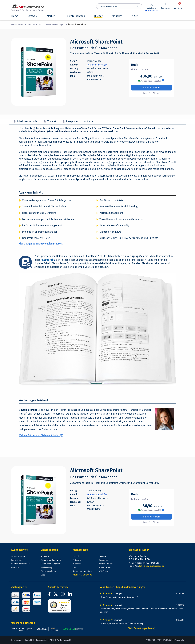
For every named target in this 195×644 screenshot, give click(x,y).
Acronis (76, 556)
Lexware (103, 556)
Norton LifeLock (106, 564)
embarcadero (105, 568)
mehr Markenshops (82, 575)
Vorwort (50, 121)
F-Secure (77, 560)
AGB (52, 640)
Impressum (16, 640)
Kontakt (28, 640)
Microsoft (77, 564)
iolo (75, 568)
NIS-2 (43, 575)
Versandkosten (18, 556)
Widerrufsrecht (64, 640)
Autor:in (89, 121)
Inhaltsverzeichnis (25, 121)
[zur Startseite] (28, 8)
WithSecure (104, 571)
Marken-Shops (47, 568)
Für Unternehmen (48, 571)
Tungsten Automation (82, 571)
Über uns (15, 568)
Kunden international (21, 564)
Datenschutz (41, 640)
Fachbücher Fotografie (50, 564)
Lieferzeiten (17, 560)
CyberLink (103, 560)
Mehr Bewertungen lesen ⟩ (142, 628)
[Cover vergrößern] (39, 72)
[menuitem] (19, 25)
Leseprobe (70, 121)
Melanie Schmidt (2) (97, 65)
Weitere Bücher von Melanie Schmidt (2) (41, 435)
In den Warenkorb (151, 88)
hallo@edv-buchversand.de (152, 566)
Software (45, 556)
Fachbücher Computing (51, 560)
